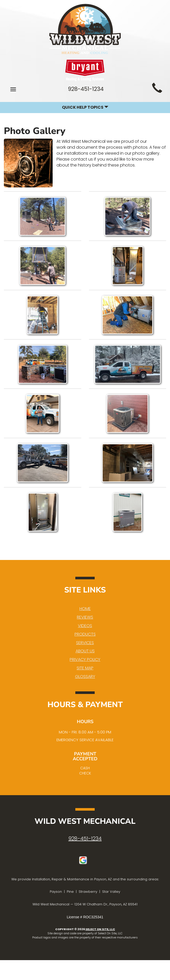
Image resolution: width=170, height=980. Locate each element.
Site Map (85, 668)
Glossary (85, 677)
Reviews (85, 617)
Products (85, 634)
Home (85, 609)
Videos (85, 626)
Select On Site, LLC (100, 929)
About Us (85, 651)
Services (85, 643)
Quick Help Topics (85, 107)
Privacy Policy (85, 659)
